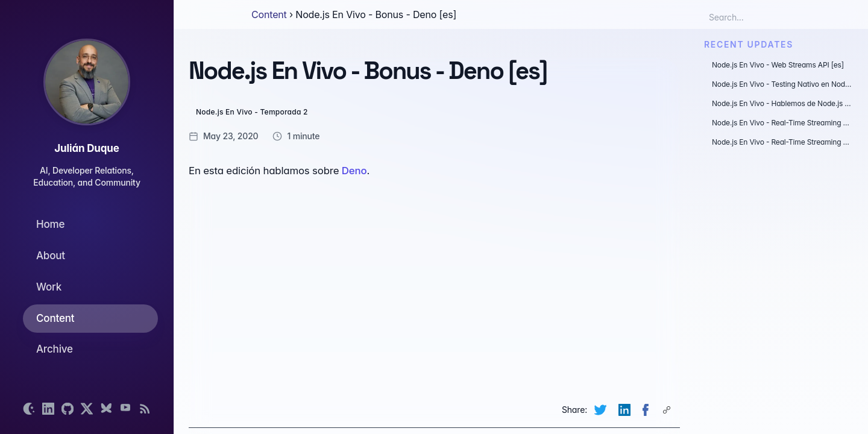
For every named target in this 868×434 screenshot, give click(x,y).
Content (55, 318)
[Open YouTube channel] (125, 409)
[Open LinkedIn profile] (48, 409)
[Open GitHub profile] (68, 409)
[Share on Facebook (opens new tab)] (647, 410)
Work (49, 287)
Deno (354, 171)
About (51, 256)
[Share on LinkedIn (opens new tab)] (626, 410)
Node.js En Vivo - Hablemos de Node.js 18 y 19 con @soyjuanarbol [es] (783, 103)
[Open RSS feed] (145, 409)
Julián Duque (86, 148)
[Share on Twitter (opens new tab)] (602, 410)
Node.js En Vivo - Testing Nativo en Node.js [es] (783, 84)
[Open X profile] (87, 409)
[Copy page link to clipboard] (668, 410)
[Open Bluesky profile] (106, 409)
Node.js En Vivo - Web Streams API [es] (778, 65)
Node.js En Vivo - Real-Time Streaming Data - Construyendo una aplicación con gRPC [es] (783, 142)
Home (50, 224)
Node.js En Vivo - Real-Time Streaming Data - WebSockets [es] (783, 123)
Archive (55, 349)
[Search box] (762, 17)
